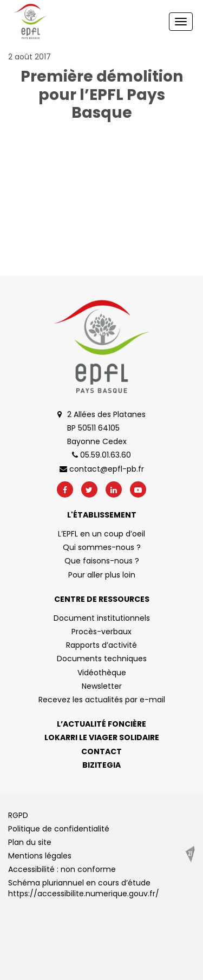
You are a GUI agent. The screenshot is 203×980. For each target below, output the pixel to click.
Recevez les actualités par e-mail (102, 700)
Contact (101, 751)
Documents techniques (102, 659)
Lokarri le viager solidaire (102, 737)
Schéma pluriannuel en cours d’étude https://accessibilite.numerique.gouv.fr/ (84, 888)
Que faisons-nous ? (102, 561)
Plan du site (30, 842)
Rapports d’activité (101, 645)
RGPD (18, 815)
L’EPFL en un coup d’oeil (101, 534)
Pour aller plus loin (102, 575)
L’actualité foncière (101, 724)
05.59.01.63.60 (101, 455)
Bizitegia (101, 765)
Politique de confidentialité (59, 829)
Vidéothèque (102, 673)
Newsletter (102, 686)
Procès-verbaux (101, 632)
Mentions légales (40, 856)
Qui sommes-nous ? (102, 547)
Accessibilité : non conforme (62, 869)
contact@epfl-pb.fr (102, 469)
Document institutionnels (102, 618)
